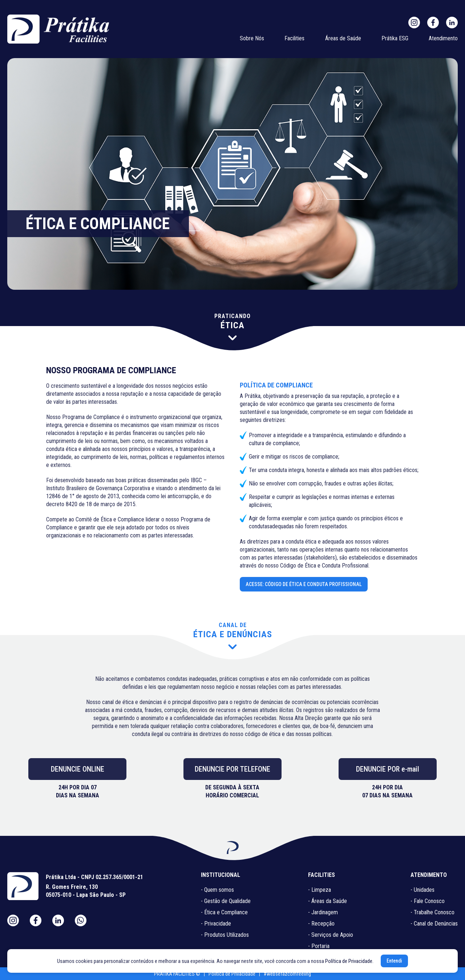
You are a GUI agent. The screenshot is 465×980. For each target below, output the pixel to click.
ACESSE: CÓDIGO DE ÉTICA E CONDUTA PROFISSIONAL (304, 584)
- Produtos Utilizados (225, 935)
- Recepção (321, 924)
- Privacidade (216, 924)
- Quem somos (217, 890)
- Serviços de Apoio (331, 935)
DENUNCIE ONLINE (78, 769)
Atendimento (443, 38)
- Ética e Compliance (224, 912)
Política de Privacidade (232, 974)
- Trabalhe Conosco (432, 912)
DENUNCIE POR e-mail (388, 769)
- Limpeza (320, 890)
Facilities (294, 38)
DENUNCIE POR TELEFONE (232, 769)
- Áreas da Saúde (327, 901)
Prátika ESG (395, 38)
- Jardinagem (323, 912)
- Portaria (319, 946)
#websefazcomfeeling (287, 974)
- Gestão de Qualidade (226, 901)
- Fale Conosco (428, 901)
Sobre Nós (252, 38)
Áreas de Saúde (343, 38)
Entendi (394, 961)
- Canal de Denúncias (434, 924)
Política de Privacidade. (349, 961)
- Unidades (422, 890)
